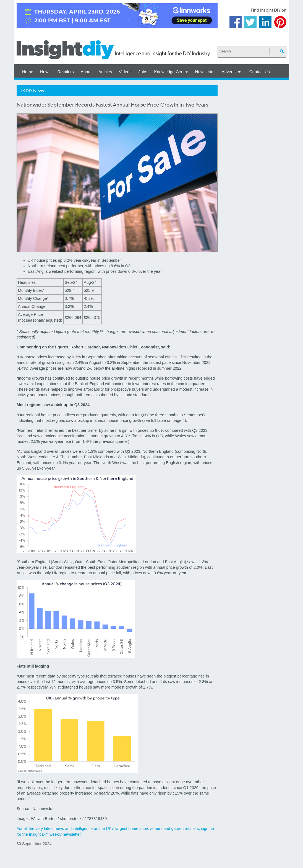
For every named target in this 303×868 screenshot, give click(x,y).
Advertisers (232, 72)
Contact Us (260, 72)
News (45, 72)
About (86, 72)
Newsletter (205, 72)
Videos (125, 72)
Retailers (66, 72)
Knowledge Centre (171, 72)
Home (28, 72)
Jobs (143, 72)
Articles (105, 72)
